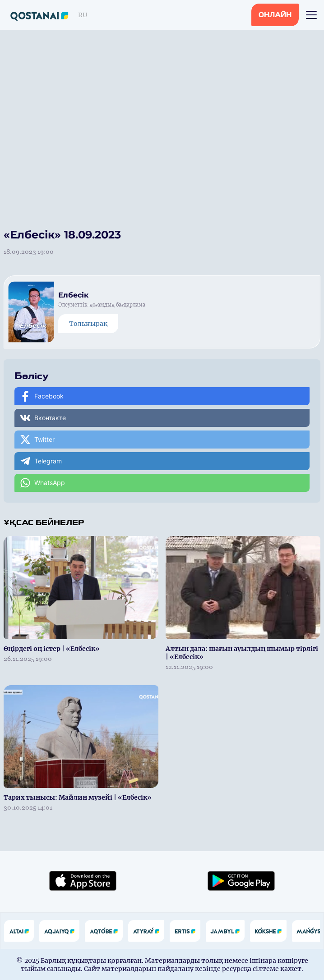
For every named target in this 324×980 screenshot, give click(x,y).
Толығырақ (88, 324)
